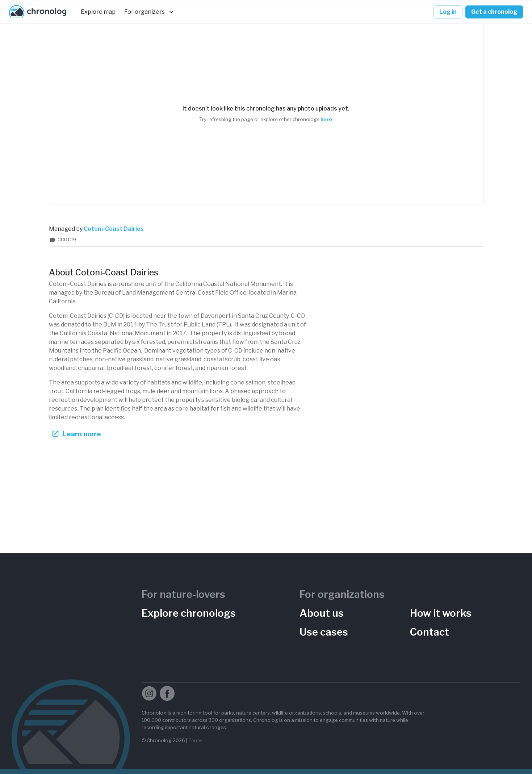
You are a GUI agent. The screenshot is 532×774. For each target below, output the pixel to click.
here (326, 119)
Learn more (77, 434)
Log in (448, 12)
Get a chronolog (494, 12)
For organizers (149, 12)
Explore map (98, 12)
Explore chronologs (189, 613)
